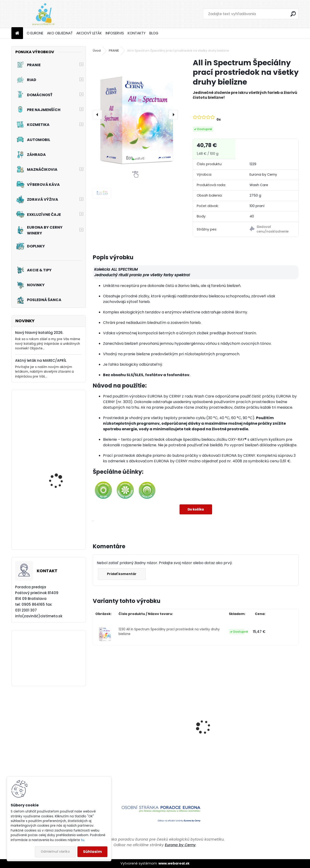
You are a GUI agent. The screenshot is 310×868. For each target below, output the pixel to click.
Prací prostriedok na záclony (59, 428)
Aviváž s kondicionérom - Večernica (163, 746)
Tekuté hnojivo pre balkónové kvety (217, 764)
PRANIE (114, 51)
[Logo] (43, 14)
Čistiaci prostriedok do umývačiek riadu (117, 739)
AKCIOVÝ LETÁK (89, 33)
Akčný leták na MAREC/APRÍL (41, 360)
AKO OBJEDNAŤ (60, 33)
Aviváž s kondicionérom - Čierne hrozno (274, 748)
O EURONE (35, 33)
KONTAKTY (137, 33)
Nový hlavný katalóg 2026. (39, 333)
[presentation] (97, 115)
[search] (293, 14)
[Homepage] (17, 33)
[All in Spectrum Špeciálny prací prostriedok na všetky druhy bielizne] (135, 115)
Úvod (97, 51)
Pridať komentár (122, 574)
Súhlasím (92, 852)
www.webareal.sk (174, 863)
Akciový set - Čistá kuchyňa (57, 479)
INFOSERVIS (115, 33)
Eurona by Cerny (180, 845)
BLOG (154, 33)
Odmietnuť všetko (55, 852)
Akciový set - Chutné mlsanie (59, 528)
